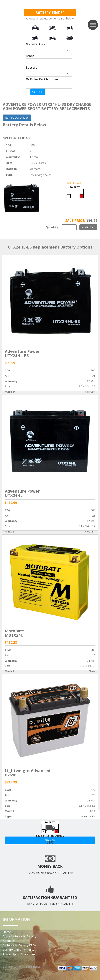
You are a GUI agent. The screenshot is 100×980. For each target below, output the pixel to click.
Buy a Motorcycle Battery (20, 936)
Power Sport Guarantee (19, 954)
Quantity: (52, 227)
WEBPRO (14, 969)
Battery (32, 68)
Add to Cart (88, 227)
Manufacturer (36, 44)
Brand (30, 56)
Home (7, 932)
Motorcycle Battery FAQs (19, 945)
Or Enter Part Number (42, 79)
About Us (9, 941)
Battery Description (17, 118)
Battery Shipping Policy (19, 950)
